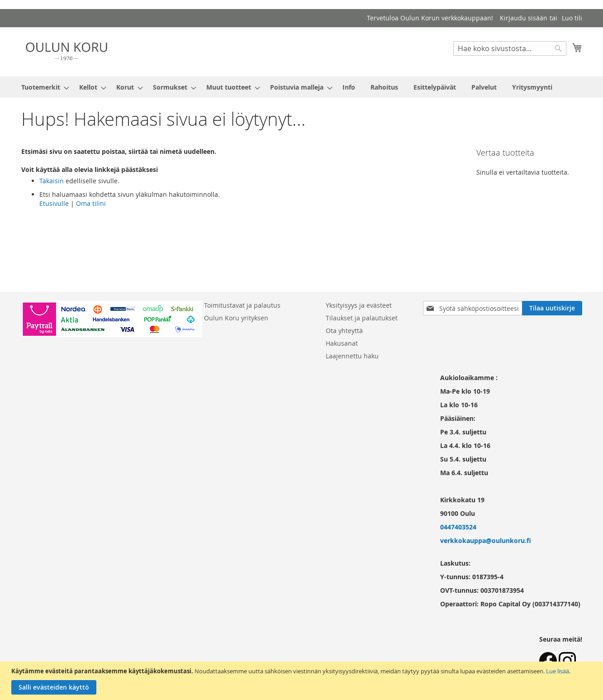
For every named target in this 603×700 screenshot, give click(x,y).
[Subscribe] (552, 308)
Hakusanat (342, 343)
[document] (303, 681)
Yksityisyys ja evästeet (359, 305)
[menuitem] (43, 87)
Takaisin (52, 181)
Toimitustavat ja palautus (242, 305)
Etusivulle (54, 203)
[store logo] (66, 51)
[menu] (302, 87)
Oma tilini (91, 203)
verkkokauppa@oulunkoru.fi (486, 540)
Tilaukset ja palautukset (362, 318)
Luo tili (572, 18)
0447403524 (458, 527)
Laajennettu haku (352, 356)
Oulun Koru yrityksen (236, 318)
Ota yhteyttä (344, 331)
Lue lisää (558, 671)
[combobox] (510, 48)
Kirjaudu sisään (524, 18)
